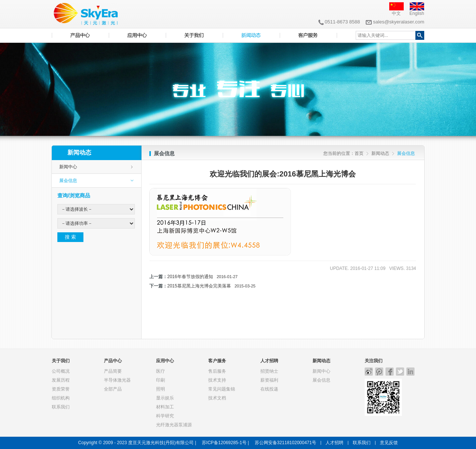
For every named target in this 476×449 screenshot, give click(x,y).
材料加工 (165, 407)
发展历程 (61, 380)
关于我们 (61, 361)
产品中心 (113, 361)
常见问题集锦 (222, 389)
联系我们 (61, 407)
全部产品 (113, 389)
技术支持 (217, 380)
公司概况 (61, 371)
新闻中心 (68, 167)
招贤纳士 (269, 371)
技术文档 (217, 398)
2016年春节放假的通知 (202, 277)
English (417, 13)
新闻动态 (380, 153)
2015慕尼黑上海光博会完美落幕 (211, 286)
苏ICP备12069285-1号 (224, 443)
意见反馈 (389, 443)
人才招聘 (269, 361)
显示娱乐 (165, 398)
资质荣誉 (61, 389)
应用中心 (165, 361)
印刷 (161, 380)
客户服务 (217, 361)
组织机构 (61, 398)
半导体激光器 (117, 380)
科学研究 (165, 416)
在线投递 (269, 389)
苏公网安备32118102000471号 (285, 443)
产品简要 (113, 371)
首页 (359, 153)
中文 (396, 13)
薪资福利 (269, 380)
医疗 (161, 371)
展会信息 (68, 181)
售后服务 (217, 371)
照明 (161, 389)
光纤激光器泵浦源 (174, 425)
